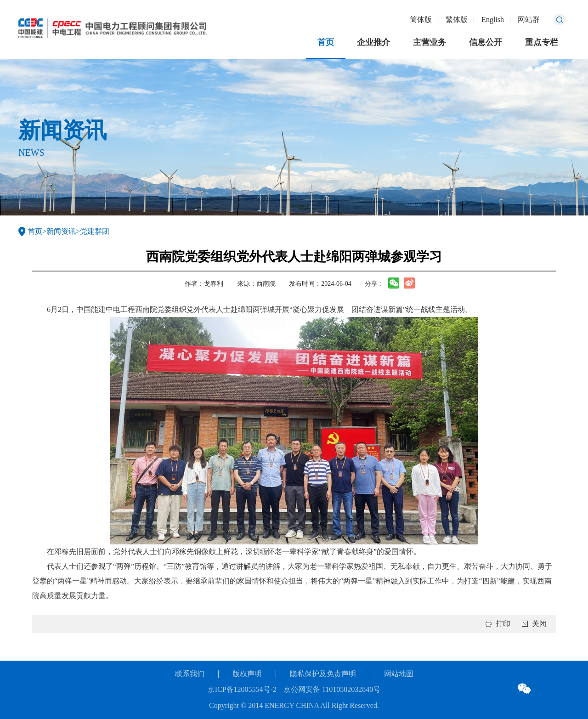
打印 (503, 624)
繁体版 (457, 20)
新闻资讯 (61, 231)
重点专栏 (542, 42)
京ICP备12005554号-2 (242, 689)
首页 (326, 42)
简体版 (421, 20)
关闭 (539, 624)
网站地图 (399, 674)
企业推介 (373, 42)
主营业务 (430, 42)
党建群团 (95, 231)
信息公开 (486, 42)
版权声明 (247, 674)
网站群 (529, 20)
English (493, 20)
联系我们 (190, 674)
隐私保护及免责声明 (323, 674)
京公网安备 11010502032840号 (332, 689)
